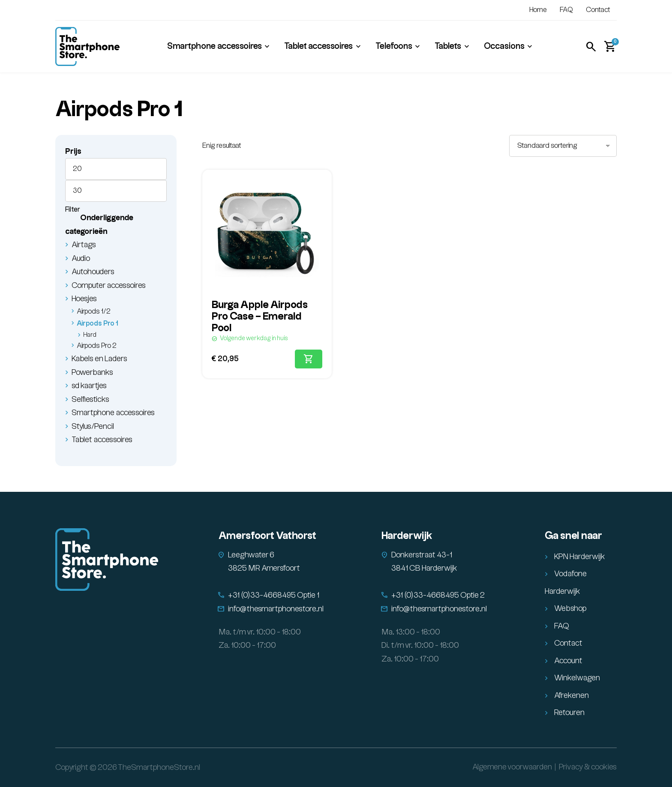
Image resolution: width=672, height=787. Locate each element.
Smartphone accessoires (214, 46)
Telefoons (394, 46)
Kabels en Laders (99, 359)
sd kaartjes (89, 386)
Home (538, 10)
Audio (81, 259)
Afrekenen (571, 696)
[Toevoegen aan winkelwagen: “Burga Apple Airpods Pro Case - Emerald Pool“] (309, 359)
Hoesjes (84, 299)
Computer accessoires (109, 286)
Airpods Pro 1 (97, 324)
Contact (598, 10)
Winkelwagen (577, 678)
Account (568, 661)
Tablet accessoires (318, 46)
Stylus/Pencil (93, 426)
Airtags (84, 245)
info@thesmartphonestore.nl (276, 609)
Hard (90, 335)
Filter (73, 210)
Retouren (569, 713)
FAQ (566, 10)
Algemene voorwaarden (512, 767)
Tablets (448, 46)
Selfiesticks (90, 399)
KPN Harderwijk (580, 557)
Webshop (570, 609)
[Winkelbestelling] (563, 146)
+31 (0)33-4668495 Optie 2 (438, 595)
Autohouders (93, 272)
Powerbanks (92, 373)
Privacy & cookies (588, 767)
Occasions (504, 46)
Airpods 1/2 (94, 312)
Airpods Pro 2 (97, 346)
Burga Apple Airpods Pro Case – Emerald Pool (260, 317)
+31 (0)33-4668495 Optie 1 (274, 595)
